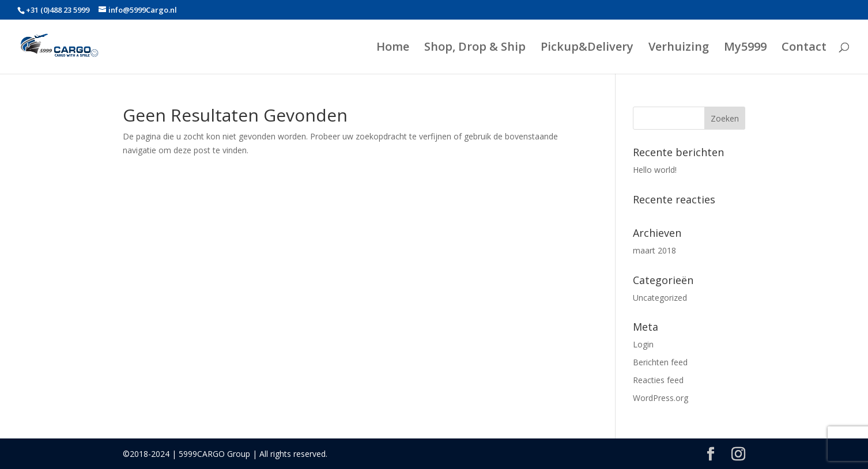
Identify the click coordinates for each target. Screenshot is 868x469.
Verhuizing (679, 48)
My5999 (745, 48)
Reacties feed (658, 380)
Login (643, 344)
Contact (804, 48)
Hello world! (655, 170)
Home (393, 48)
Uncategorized (660, 298)
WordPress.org (661, 398)
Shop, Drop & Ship (475, 48)
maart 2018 (654, 250)
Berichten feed (660, 362)
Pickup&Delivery (587, 48)
